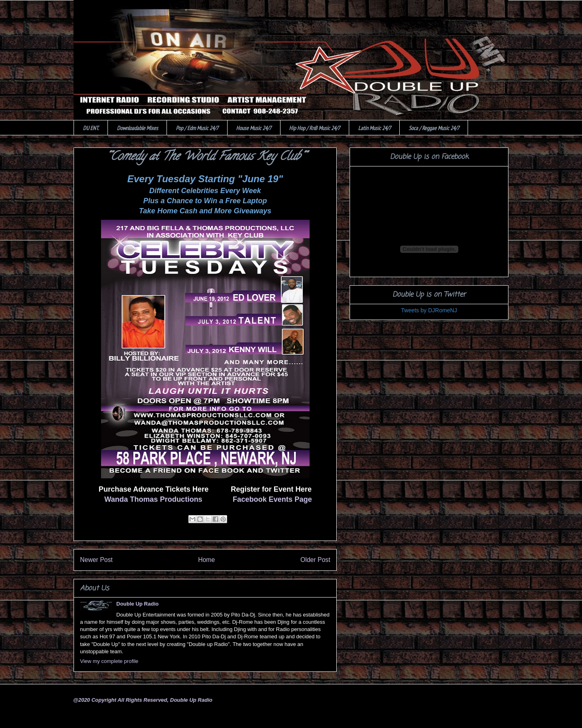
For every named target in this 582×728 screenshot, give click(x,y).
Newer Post (96, 560)
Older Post (315, 560)
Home (207, 560)
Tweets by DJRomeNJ (429, 310)
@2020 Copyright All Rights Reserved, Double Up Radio (143, 700)
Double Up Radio (138, 604)
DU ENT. (91, 128)
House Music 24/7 (254, 128)
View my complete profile (109, 661)
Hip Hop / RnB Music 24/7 (314, 128)
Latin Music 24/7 (374, 128)
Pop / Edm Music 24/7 (197, 128)
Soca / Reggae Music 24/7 (434, 128)
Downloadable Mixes (137, 128)
